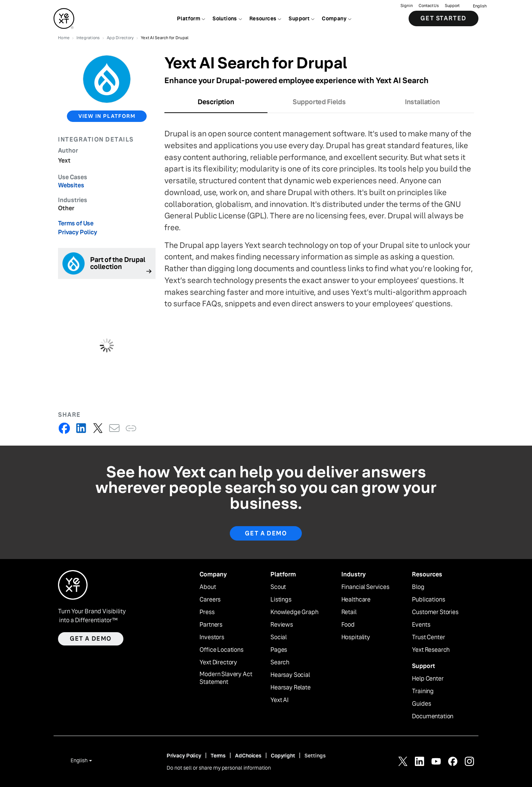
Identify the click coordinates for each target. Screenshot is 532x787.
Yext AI (279, 700)
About (208, 587)
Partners (211, 625)
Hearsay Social (290, 675)
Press (207, 612)
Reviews (282, 625)
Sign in (407, 6)
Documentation (433, 716)
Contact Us (429, 6)
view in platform (107, 116)
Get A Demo (266, 533)
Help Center (428, 679)
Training (423, 691)
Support (452, 6)
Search (280, 662)
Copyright (283, 756)
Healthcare (356, 600)
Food (348, 625)
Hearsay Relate (291, 688)
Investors (212, 637)
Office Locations (221, 650)
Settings (315, 756)
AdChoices (248, 756)
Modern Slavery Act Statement (226, 678)
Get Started (444, 18)
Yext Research (431, 650)
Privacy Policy (78, 232)
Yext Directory (218, 662)
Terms (218, 756)
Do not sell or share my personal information (219, 768)
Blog (418, 587)
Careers (210, 600)
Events (421, 625)
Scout (278, 587)
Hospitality (356, 637)
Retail (349, 612)
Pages (279, 650)
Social (279, 637)
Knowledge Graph (294, 612)
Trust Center (428, 637)
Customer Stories (435, 612)
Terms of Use (76, 223)
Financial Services (365, 587)
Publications (428, 600)
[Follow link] (107, 263)
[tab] (216, 104)
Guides (421, 704)
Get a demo (91, 639)
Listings (281, 600)
